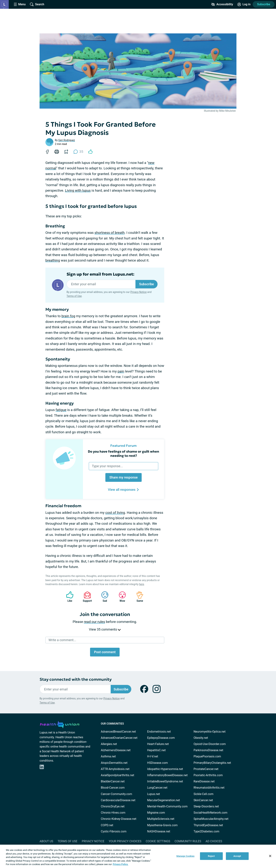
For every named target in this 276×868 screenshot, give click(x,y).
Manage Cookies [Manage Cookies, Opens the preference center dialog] (185, 856)
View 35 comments (105, 629)
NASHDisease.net (159, 831)
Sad (103, 597)
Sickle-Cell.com (204, 794)
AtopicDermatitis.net (114, 763)
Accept (237, 856)
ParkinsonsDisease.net (208, 750)
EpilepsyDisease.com (161, 738)
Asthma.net (108, 756)
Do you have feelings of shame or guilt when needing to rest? (124, 454)
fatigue (61, 410)
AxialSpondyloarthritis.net (117, 775)
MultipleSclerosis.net (161, 819)
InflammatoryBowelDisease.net (167, 775)
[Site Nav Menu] (20, 4)
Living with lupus (78, 190)
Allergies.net (109, 744)
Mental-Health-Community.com (167, 806)
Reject (211, 856)
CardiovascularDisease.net (118, 800)
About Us (46, 841)
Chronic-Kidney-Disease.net (119, 819)
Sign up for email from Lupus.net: (100, 274)
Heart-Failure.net (158, 744)
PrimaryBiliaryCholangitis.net (212, 763)
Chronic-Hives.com (113, 813)
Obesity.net (201, 738)
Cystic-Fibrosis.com (114, 831)
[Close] (270, 856)
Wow (120, 597)
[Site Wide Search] (37, 4)
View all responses (124, 490)
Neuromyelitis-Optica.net (210, 732)
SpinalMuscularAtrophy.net (211, 819)
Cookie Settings (158, 841)
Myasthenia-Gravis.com (162, 825)
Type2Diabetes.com (206, 831)
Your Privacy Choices (125, 841)
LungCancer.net (157, 788)
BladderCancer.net (113, 781)
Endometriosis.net (159, 732)
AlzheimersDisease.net (116, 750)
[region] (138, 856)
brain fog (68, 316)
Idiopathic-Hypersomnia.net (165, 769)
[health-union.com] (60, 724)
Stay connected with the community (76, 679)
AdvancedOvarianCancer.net (119, 738)
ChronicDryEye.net (113, 806)
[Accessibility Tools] (222, 4)
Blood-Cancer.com (113, 788)
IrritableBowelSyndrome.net (165, 781)
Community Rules (188, 841)
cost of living (115, 513)
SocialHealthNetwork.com (211, 813)
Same (138, 597)
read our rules (94, 622)
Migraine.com (156, 813)
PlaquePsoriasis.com (207, 756)
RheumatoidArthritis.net (209, 788)
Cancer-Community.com (116, 794)
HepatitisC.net (156, 750)
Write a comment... (62, 640)
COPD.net (107, 825)
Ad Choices (214, 841)
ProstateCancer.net (206, 769)
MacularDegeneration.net (163, 800)
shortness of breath (109, 233)
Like (68, 597)
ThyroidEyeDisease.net (208, 825)
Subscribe (264, 4)
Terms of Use (74, 296)
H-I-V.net (153, 756)
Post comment (105, 652)
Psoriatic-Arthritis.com (208, 775)
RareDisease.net (204, 781)
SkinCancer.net (203, 800)
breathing (53, 260)
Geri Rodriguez (67, 140)
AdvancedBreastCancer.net (118, 732)
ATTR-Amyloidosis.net (115, 769)
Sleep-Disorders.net (206, 806)
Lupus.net (153, 794)
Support (86, 597)
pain (121, 371)
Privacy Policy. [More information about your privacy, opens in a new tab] (120, 864)
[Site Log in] (244, 4)
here (142, 584)
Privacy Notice (138, 292)
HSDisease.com (157, 763)
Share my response (124, 477)
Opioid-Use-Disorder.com (210, 744)
